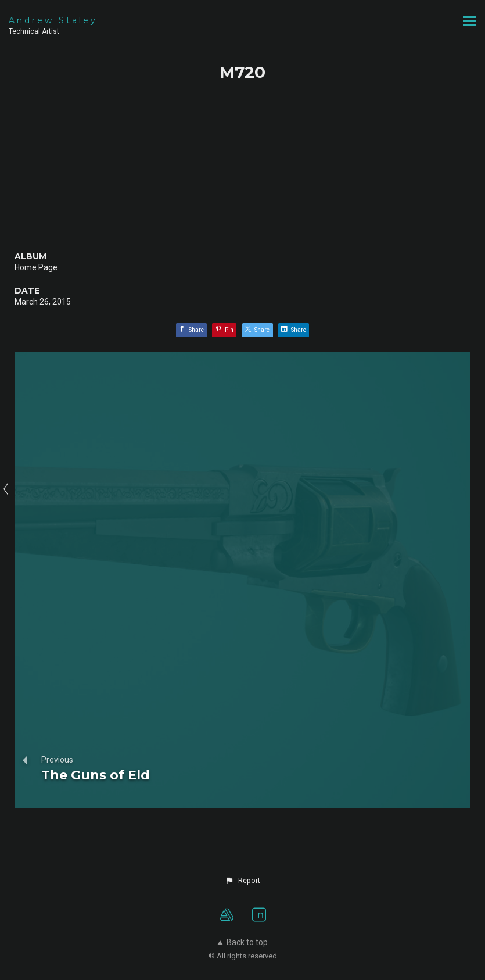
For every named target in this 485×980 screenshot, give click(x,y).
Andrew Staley (53, 20)
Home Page (36, 267)
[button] (242, 881)
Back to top (242, 942)
